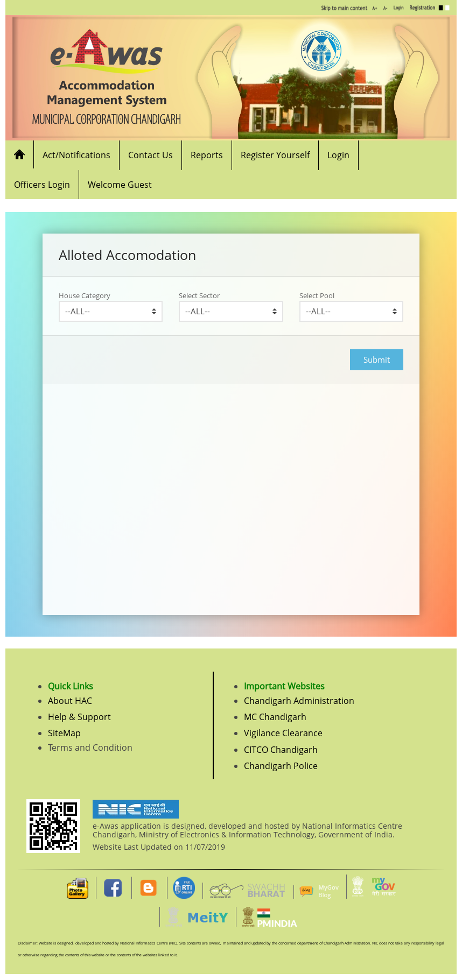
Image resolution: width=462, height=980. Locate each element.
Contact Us (150, 155)
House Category (85, 295)
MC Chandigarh (275, 717)
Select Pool (317, 295)
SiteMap (64, 733)
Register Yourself (275, 155)
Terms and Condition (90, 748)
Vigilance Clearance (283, 733)
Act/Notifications (76, 155)
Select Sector (199, 295)
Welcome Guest (120, 185)
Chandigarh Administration (299, 701)
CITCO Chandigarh (281, 750)
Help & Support (79, 717)
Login (338, 155)
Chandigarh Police (281, 766)
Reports (207, 155)
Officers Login (42, 185)
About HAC (70, 701)
